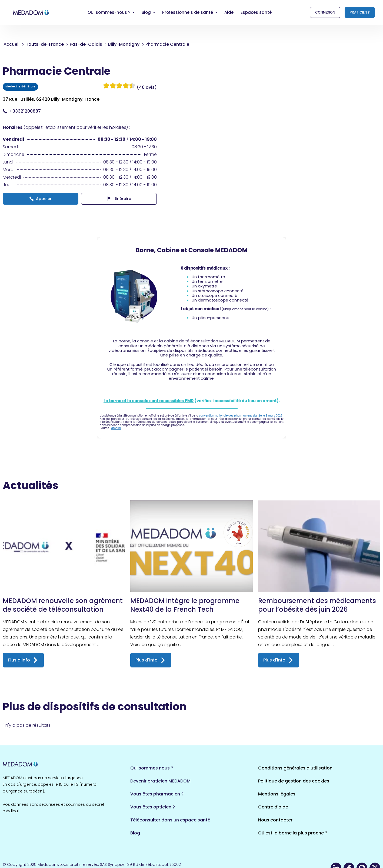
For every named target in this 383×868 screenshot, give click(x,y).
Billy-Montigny (124, 44)
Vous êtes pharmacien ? (157, 794)
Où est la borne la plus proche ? (293, 833)
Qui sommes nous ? (152, 768)
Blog (135, 833)
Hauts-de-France (45, 44)
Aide (229, 12)
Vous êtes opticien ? (153, 807)
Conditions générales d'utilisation (295, 768)
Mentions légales (277, 794)
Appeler (41, 199)
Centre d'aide (273, 807)
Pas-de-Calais (86, 44)
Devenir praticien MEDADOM (160, 781)
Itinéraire (119, 199)
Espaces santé (256, 12)
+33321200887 (22, 111)
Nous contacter (275, 820)
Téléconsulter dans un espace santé (170, 820)
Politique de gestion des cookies (294, 781)
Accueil (11, 44)
